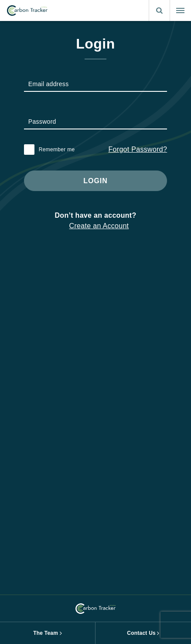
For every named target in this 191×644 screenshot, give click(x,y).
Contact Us (141, 633)
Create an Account (99, 226)
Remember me (57, 150)
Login (95, 181)
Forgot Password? (138, 149)
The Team (46, 633)
